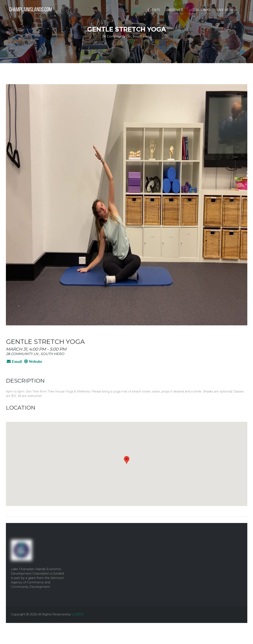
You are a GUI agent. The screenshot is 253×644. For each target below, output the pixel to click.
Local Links (200, 10)
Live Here (225, 10)
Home (136, 10)
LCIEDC (78, 614)
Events (154, 10)
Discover (175, 10)
